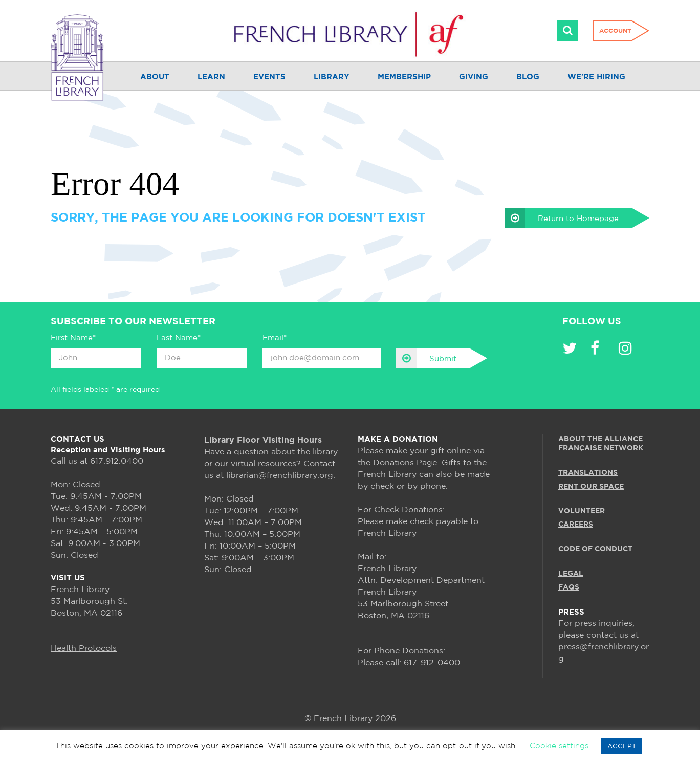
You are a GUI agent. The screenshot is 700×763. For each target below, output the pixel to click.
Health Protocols (84, 649)
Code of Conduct (595, 549)
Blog (528, 77)
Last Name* (179, 338)
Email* (275, 338)
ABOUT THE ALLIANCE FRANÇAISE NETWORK (601, 444)
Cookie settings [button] (559, 746)
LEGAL (571, 574)
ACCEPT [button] (622, 746)
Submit (426, 358)
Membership (404, 77)
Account (615, 31)
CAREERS (576, 525)
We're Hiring (596, 77)
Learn (211, 77)
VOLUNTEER (582, 511)
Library (332, 77)
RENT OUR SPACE (591, 487)
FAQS (569, 587)
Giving (474, 77)
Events (269, 77)
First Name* (73, 338)
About (155, 77)
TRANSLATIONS (588, 473)
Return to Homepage (562, 218)
